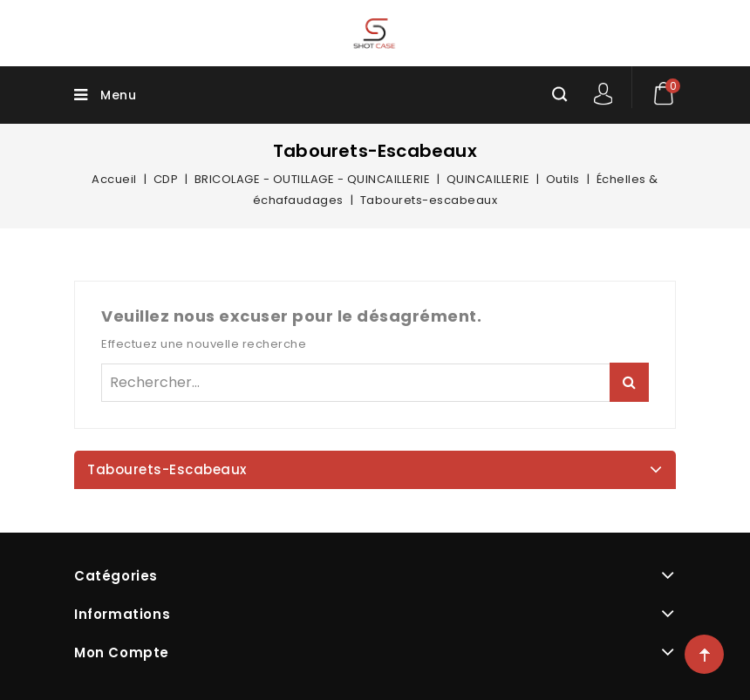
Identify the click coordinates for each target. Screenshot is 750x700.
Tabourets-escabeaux (167, 469)
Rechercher (629, 382)
